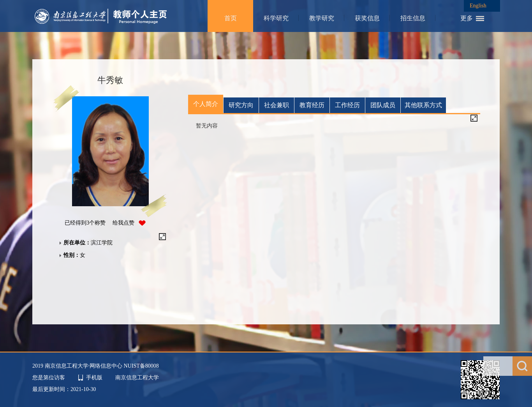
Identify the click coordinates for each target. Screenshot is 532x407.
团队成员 (383, 105)
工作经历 (347, 105)
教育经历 (312, 105)
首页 (231, 18)
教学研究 (322, 18)
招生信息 (413, 18)
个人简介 (206, 104)
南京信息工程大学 (137, 378)
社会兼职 (277, 105)
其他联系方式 (423, 105)
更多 (467, 18)
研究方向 (241, 105)
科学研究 (276, 18)
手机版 (94, 378)
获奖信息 (367, 18)
